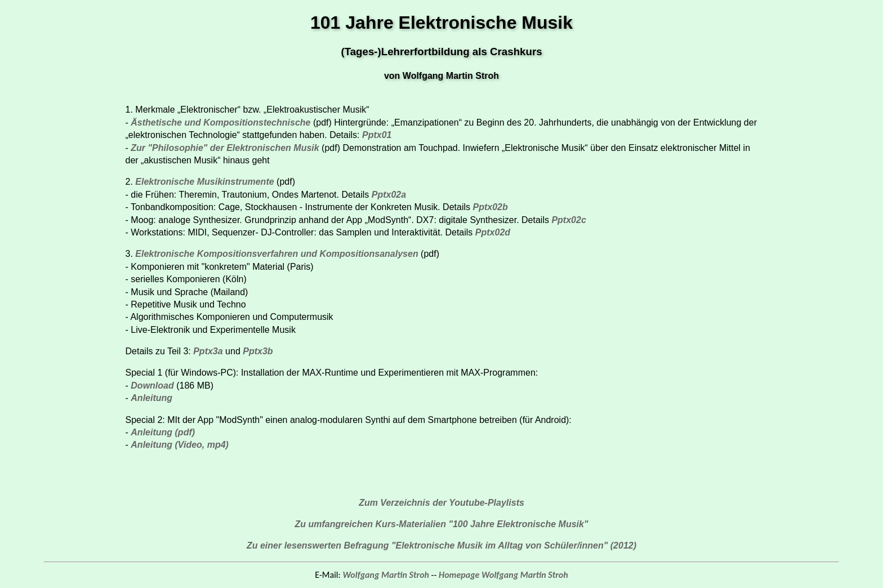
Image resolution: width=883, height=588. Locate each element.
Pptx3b (258, 351)
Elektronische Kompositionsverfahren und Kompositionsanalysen (278, 254)
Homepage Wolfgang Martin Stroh (503, 575)
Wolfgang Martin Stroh (386, 575)
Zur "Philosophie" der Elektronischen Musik (225, 148)
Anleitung (151, 398)
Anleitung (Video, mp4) (180, 445)
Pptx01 (377, 135)
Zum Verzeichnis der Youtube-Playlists (441, 503)
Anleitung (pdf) (163, 432)
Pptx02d (493, 232)
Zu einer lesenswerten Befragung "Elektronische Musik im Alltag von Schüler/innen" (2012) (441, 545)
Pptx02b (490, 207)
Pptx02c (568, 220)
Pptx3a (208, 351)
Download (153, 386)
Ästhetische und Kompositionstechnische (220, 122)
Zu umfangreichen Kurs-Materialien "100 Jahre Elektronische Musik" (441, 524)
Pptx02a (389, 195)
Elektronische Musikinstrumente (204, 182)
